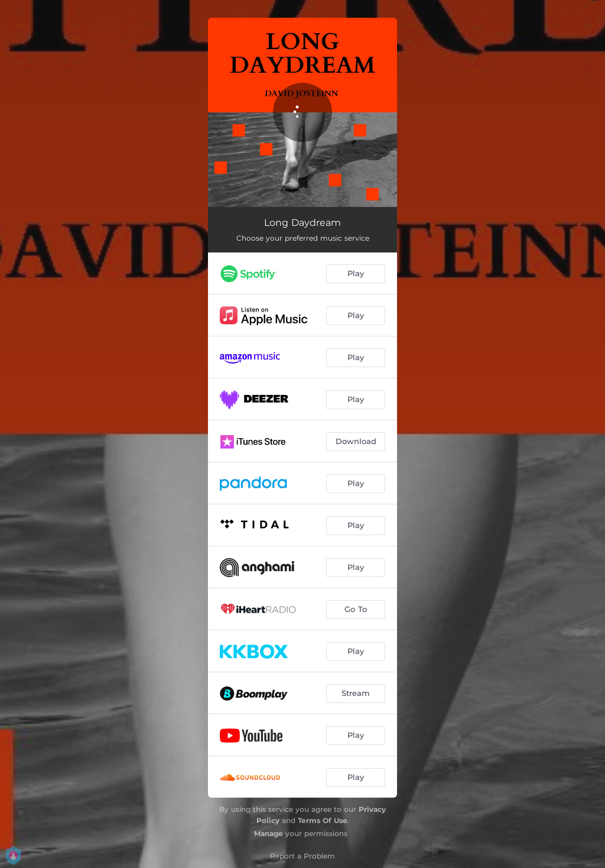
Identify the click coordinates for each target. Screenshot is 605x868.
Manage (269, 833)
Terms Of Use (323, 820)
